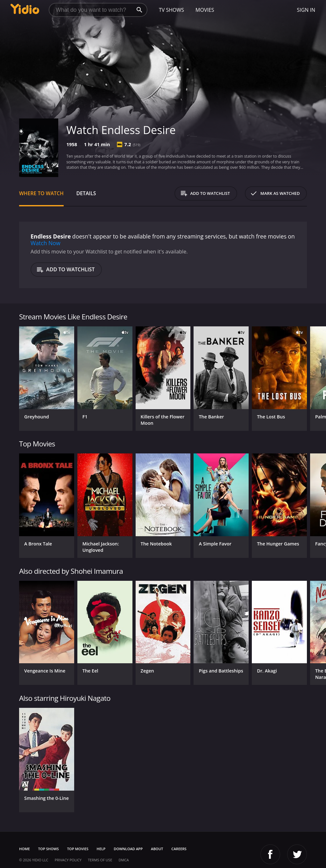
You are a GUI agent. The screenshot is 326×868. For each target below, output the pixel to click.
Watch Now (46, 243)
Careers (179, 849)
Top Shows (49, 849)
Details (86, 193)
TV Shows (171, 10)
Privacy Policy (68, 860)
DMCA (124, 860)
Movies (205, 10)
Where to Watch (41, 193)
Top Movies (78, 849)
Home (25, 849)
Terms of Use (100, 860)
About (157, 849)
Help (101, 849)
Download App (128, 849)
